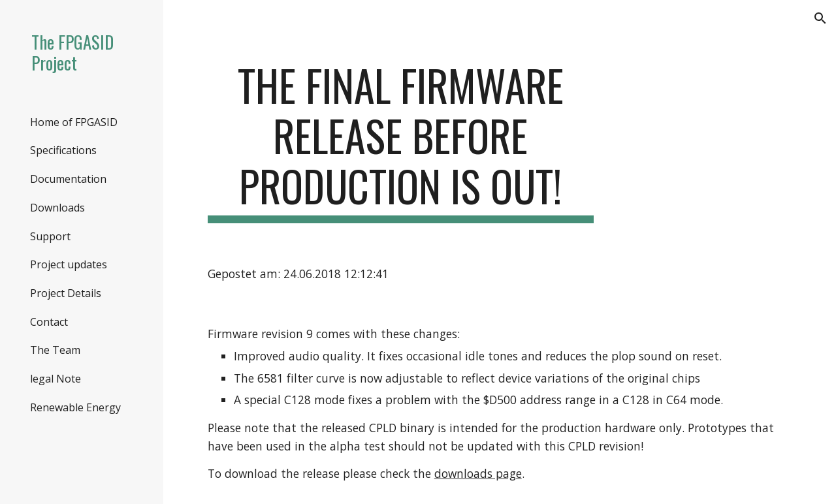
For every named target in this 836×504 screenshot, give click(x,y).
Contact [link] (49, 322)
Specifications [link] (63, 150)
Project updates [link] (69, 264)
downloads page (478, 473)
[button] (820, 18)
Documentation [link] (68, 179)
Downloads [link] (57, 208)
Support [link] (50, 236)
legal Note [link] (56, 379)
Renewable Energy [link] (75, 407)
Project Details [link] (66, 293)
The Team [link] (55, 350)
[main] (401, 142)
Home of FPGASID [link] (74, 122)
